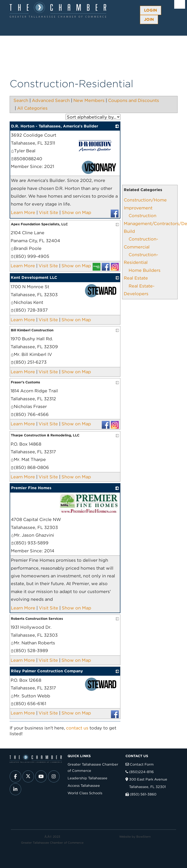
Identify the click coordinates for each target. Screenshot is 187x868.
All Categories (32, 108)
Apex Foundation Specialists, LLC (39, 224)
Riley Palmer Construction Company (47, 671)
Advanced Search (51, 100)
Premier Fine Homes (31, 488)
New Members (89, 100)
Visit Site (48, 212)
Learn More (23, 212)
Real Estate (136, 278)
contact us (77, 728)
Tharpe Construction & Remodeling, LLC (45, 435)
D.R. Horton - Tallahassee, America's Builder (55, 126)
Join (149, 19)
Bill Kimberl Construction (32, 330)
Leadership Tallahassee (87, 778)
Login (151, 10)
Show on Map (76, 212)
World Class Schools (85, 793)
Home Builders (145, 270)
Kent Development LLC (34, 277)
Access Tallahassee (84, 785)
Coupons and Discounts (134, 100)
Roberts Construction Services (37, 619)
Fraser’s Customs (25, 382)
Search (21, 100)
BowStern (143, 837)
